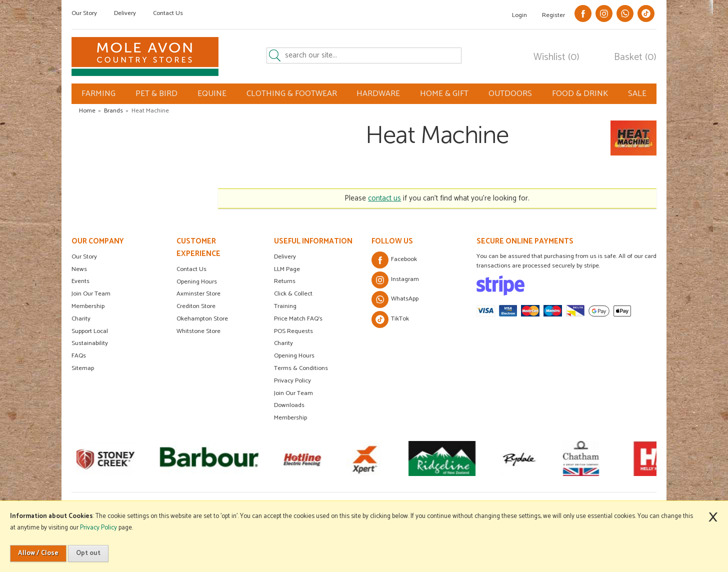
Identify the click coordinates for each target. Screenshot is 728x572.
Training (285, 306)
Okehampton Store (202, 319)
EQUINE (212, 94)
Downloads (289, 405)
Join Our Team (91, 294)
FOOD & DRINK (580, 94)
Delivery (125, 13)
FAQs (79, 356)
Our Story (84, 13)
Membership (88, 306)
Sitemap (83, 368)
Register (553, 15)
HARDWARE (378, 94)
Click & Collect (293, 294)
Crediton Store (196, 306)
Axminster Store (198, 294)
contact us (384, 198)
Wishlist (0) (556, 57)
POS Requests (293, 331)
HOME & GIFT (444, 94)
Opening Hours (197, 282)
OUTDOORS (510, 94)
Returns (285, 281)
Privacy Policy (292, 381)
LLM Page (287, 269)
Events (80, 281)
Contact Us (168, 13)
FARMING (98, 94)
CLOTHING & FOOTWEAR (292, 94)
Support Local (90, 331)
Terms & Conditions (301, 368)
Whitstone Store (198, 331)
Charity (81, 319)
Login (519, 15)
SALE (637, 94)
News (79, 269)
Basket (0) (635, 57)
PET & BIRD (156, 94)
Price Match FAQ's (298, 319)
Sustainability (90, 343)
